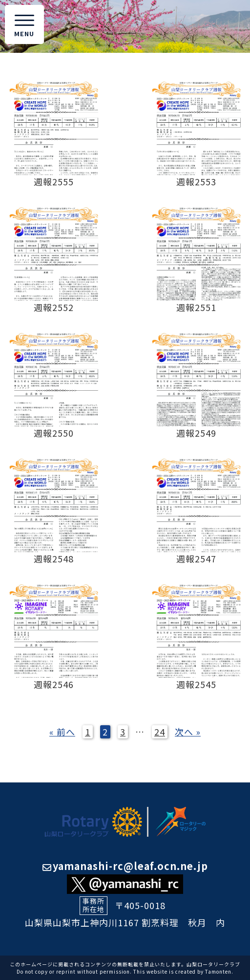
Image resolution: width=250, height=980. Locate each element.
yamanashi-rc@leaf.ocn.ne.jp (125, 866)
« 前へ (62, 732)
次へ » (188, 732)
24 (160, 732)
